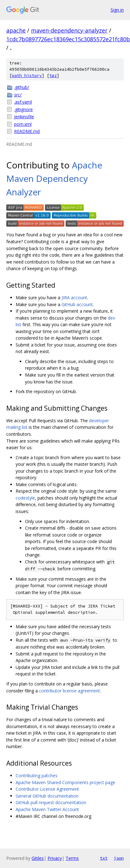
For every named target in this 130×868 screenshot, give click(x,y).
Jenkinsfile (24, 117)
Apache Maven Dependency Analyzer (54, 178)
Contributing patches (37, 776)
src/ (18, 95)
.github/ (22, 87)
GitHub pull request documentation (51, 802)
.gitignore (23, 109)
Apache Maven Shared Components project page (65, 782)
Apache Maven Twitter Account (47, 809)
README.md (27, 131)
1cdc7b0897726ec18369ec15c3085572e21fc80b (68, 39)
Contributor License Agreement (47, 789)
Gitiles (38, 858)
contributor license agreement (70, 691)
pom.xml (23, 124)
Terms (72, 858)
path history (27, 76)
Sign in (117, 10)
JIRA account (74, 298)
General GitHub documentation (47, 796)
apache (16, 30)
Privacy (55, 858)
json (119, 858)
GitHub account (77, 304)
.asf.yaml (23, 102)
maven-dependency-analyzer (69, 30)
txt (104, 858)
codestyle (25, 498)
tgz (53, 76)
